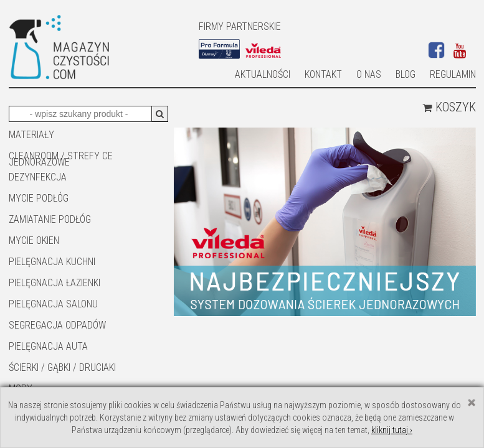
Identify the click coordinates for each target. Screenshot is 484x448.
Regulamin (453, 74)
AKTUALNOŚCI (263, 74)
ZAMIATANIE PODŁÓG (50, 219)
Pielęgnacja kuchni (52, 262)
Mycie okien (34, 240)
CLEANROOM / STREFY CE (61, 156)
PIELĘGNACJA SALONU (53, 304)
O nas (369, 74)
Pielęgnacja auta (48, 346)
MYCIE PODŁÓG (39, 198)
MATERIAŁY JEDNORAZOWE (39, 136)
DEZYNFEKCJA (38, 177)
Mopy (21, 389)
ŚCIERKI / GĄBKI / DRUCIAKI (62, 367)
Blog (406, 74)
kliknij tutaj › (392, 430)
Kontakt (323, 74)
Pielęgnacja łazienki (55, 283)
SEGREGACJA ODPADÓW (57, 325)
